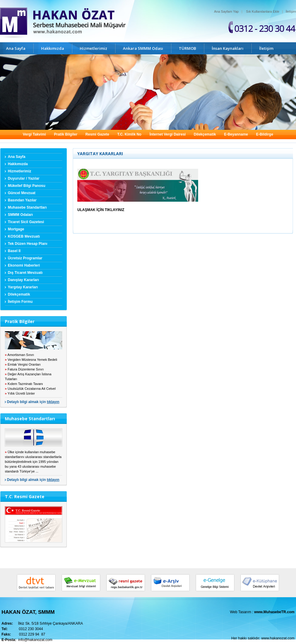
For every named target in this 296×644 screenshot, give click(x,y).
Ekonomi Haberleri (24, 265)
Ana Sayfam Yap (227, 11)
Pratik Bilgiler (66, 134)
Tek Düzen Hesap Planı (27, 244)
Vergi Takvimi (34, 134)
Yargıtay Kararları (23, 287)
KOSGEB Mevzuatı (24, 236)
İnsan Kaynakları (228, 48)
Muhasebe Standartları (27, 207)
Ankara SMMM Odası (143, 48)
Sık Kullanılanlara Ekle (263, 11)
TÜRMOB (187, 48)
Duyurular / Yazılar (24, 178)
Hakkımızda (53, 48)
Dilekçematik (205, 134)
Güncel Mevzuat (22, 193)
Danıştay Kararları (23, 280)
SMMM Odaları (20, 215)
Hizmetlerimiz (93, 48)
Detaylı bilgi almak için (33, 402)
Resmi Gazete (97, 134)
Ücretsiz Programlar (25, 258)
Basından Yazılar (22, 200)
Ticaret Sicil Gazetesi (26, 222)
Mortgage (16, 229)
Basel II (14, 251)
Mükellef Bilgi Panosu (27, 186)
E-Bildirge (265, 134)
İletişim (291, 11)
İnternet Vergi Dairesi (168, 134)
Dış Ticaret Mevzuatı (25, 273)
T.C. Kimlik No (129, 134)
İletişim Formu (20, 302)
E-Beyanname (236, 134)
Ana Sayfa (16, 48)
